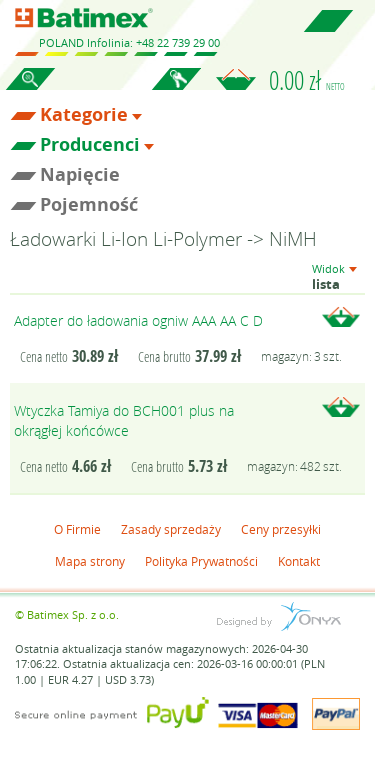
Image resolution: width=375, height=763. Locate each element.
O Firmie (77, 529)
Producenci (90, 145)
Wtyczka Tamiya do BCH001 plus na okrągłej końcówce (124, 420)
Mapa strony (90, 561)
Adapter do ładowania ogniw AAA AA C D (138, 320)
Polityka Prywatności (201, 561)
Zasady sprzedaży (171, 529)
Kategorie (84, 115)
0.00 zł (307, 80)
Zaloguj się (176, 90)
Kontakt (299, 561)
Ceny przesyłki (281, 529)
